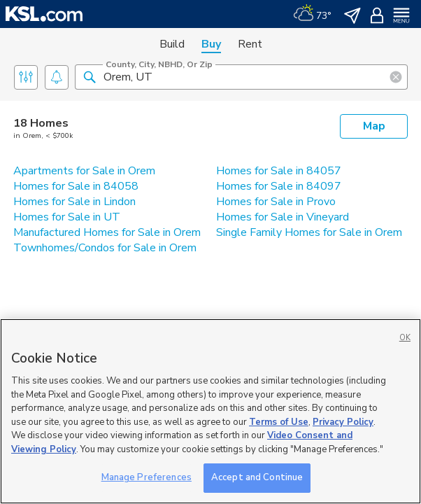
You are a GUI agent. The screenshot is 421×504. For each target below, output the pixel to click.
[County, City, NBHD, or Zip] (241, 77)
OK (405, 338)
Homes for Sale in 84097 (279, 186)
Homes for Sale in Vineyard (283, 217)
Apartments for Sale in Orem (84, 171)
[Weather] (312, 14)
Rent (250, 44)
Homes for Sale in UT (67, 217)
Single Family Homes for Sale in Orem (309, 232)
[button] (90, 76)
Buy (211, 44)
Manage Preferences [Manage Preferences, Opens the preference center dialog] (147, 477)
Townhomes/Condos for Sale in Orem (105, 248)
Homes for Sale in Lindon (74, 202)
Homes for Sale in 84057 (279, 171)
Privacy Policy (343, 422)
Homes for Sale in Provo (276, 202)
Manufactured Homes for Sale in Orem (107, 232)
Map (374, 126)
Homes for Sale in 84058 (76, 186)
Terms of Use (279, 422)
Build (172, 44)
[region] (210, 411)
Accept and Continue (257, 477)
